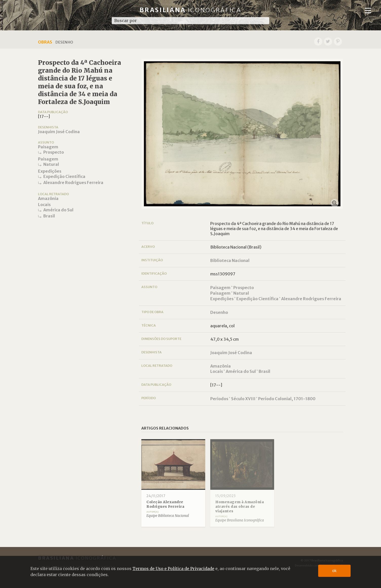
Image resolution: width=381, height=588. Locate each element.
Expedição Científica (64, 176)
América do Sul (58, 210)
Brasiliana (191, 10)
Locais (44, 205)
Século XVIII (243, 399)
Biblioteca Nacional (230, 260)
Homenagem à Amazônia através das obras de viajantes (240, 506)
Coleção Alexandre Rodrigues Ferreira (165, 504)
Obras (45, 42)
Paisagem (48, 147)
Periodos (219, 399)
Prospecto (54, 152)
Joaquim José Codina (59, 132)
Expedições (50, 171)
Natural (51, 164)
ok (335, 571)
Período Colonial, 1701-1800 (287, 399)
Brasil (49, 216)
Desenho (219, 312)
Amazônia (48, 198)
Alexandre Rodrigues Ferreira (73, 183)
